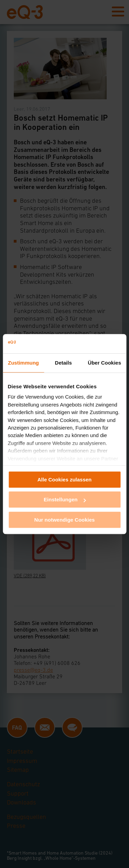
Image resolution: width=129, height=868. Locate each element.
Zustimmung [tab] (23, 363)
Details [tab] (63, 363)
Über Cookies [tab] (104, 363)
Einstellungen (65, 499)
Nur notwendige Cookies (65, 520)
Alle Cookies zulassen (65, 480)
